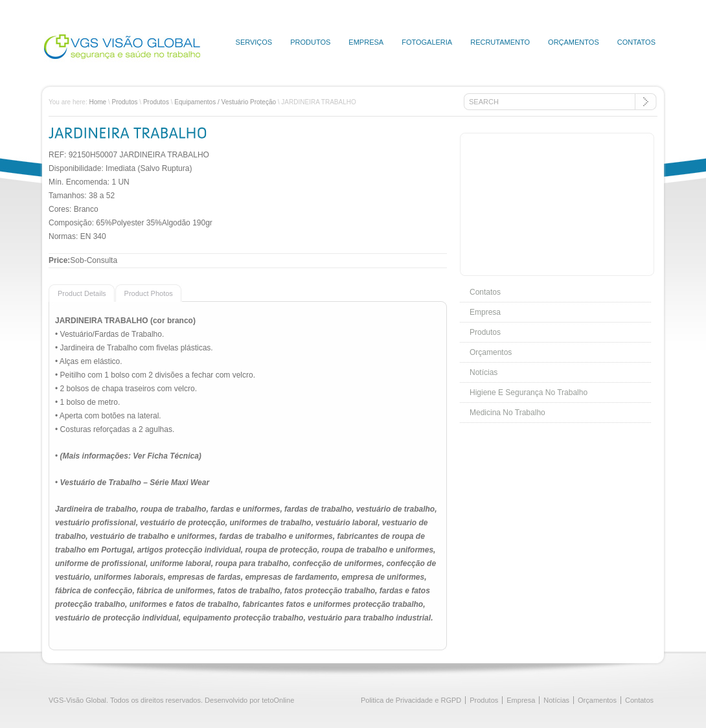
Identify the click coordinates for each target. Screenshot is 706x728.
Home (97, 102)
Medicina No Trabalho (507, 413)
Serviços (254, 42)
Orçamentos (574, 42)
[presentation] (77, 293)
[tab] (82, 293)
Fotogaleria (427, 42)
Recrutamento (500, 42)
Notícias (484, 372)
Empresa (366, 42)
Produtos (310, 42)
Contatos (636, 42)
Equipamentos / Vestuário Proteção (225, 102)
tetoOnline (278, 700)
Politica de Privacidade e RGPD (411, 700)
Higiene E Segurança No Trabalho (529, 392)
